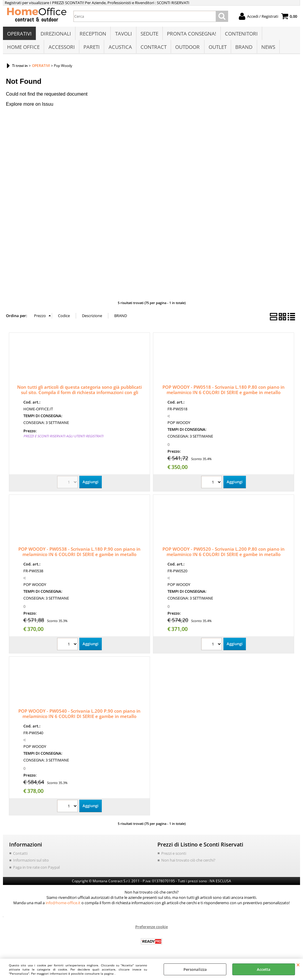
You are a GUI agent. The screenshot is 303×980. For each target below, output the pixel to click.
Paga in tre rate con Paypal (36, 870)
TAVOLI (123, 34)
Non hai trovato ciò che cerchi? (188, 863)
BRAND (243, 49)
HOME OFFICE (23, 49)
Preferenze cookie (151, 930)
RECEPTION (93, 34)
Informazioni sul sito (31, 863)
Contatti (20, 857)
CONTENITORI (240, 34)
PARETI (91, 49)
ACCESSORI (61, 49)
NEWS (267, 49)
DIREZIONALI (55, 34)
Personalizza (195, 969)
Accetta (264, 969)
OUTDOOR (187, 49)
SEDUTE (149, 34)
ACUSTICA (120, 49)
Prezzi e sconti (174, 857)
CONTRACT (153, 49)
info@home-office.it (63, 906)
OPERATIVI (19, 34)
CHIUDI (298, 965)
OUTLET (217, 49)
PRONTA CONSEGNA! (191, 34)
